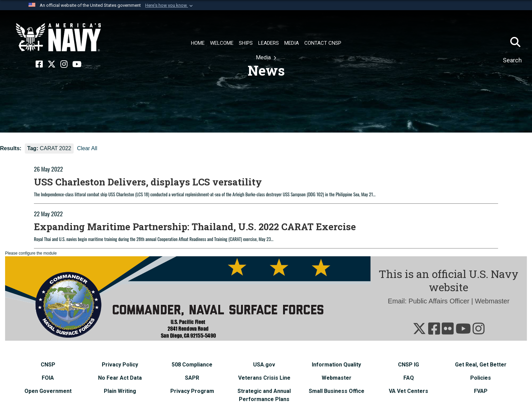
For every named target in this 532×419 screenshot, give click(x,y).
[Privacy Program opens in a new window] (192, 391)
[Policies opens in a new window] (481, 378)
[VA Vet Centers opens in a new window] (408, 391)
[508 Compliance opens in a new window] (192, 365)
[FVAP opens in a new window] (481, 391)
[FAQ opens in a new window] (409, 378)
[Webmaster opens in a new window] (337, 378)
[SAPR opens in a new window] (192, 378)
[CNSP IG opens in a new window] (408, 365)
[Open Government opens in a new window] (48, 391)
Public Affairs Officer (439, 301)
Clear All (87, 148)
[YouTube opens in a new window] (77, 64)
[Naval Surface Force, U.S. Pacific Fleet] (58, 37)
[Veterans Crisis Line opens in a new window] (264, 378)
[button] (170, 5)
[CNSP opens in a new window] (48, 365)
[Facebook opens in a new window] (39, 64)
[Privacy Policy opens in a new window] (120, 365)
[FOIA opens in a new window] (48, 378)
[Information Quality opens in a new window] (336, 365)
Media (264, 57)
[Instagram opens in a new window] (64, 64)
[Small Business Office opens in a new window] (337, 391)
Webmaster (492, 301)
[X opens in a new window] (52, 64)
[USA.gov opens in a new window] (264, 365)
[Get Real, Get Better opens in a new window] (481, 365)
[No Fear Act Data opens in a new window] (120, 378)
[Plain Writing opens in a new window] (120, 391)
